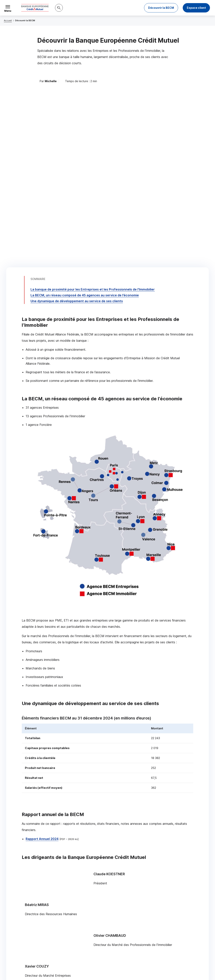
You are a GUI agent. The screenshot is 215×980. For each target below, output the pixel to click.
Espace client (196, 8)
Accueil (8, 20)
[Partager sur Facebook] (132, 933)
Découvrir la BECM (161, 8)
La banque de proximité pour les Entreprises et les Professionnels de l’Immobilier (93, 96)
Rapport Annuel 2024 (42, 645)
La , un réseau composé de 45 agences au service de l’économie (85, 102)
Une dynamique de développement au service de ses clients (77, 108)
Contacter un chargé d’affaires (153, 902)
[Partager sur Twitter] (122, 933)
